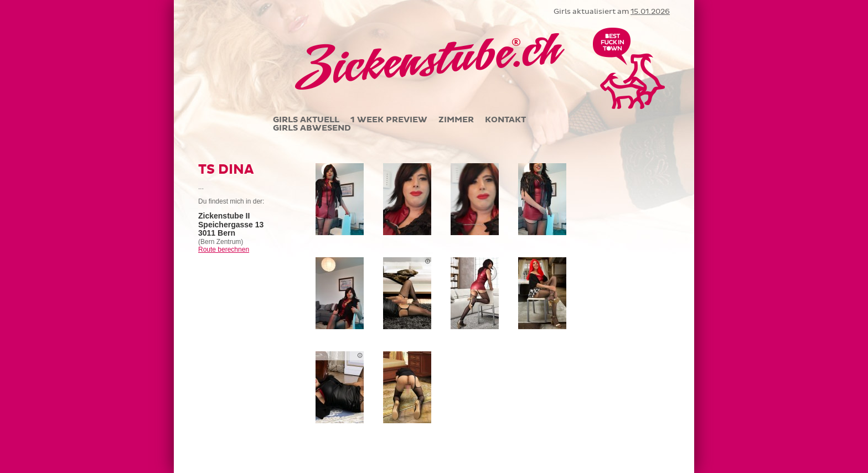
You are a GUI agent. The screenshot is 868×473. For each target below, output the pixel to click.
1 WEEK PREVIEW (389, 120)
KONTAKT (505, 120)
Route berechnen (224, 250)
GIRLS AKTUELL (306, 120)
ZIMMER (456, 120)
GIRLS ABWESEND (312, 128)
